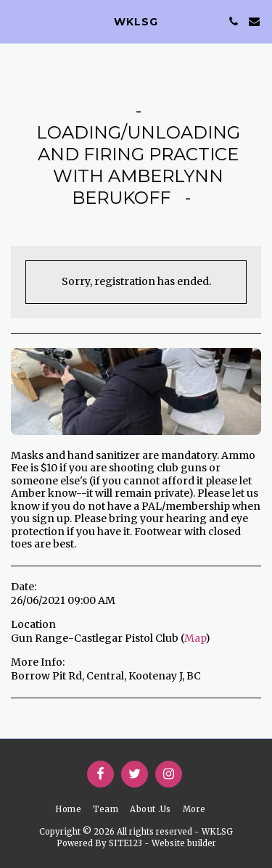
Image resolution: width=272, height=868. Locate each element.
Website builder (184, 843)
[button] (16, 21)
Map (195, 638)
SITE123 (125, 843)
